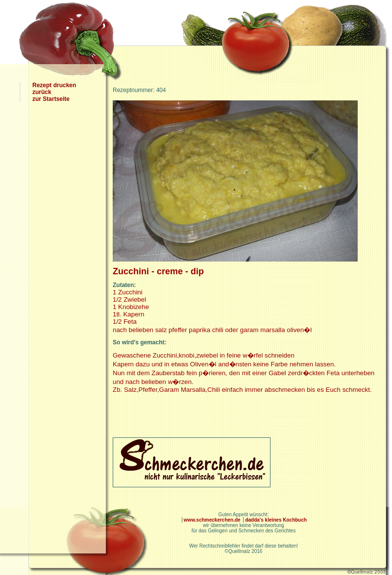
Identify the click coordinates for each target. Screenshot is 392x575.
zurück (42, 92)
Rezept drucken (54, 85)
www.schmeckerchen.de (213, 520)
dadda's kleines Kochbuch (276, 520)
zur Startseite (51, 99)
